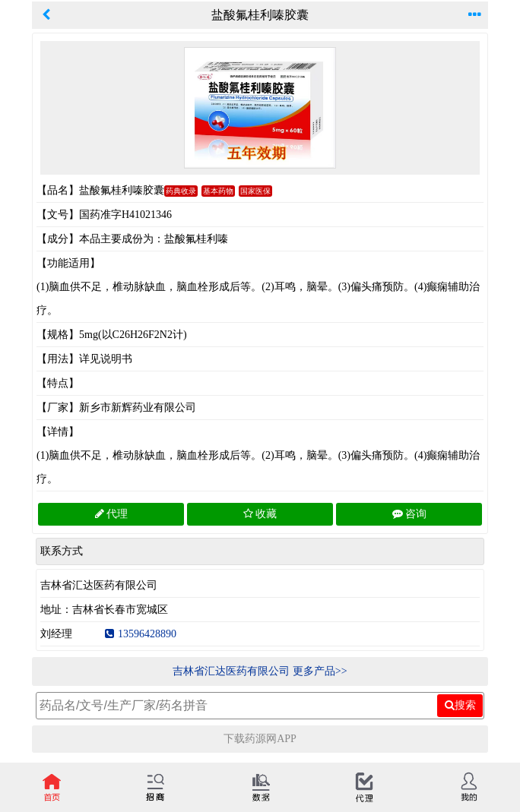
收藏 (260, 514)
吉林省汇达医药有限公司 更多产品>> (260, 671)
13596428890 (141, 634)
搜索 (460, 705)
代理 (111, 514)
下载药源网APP (260, 739)
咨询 (409, 514)
